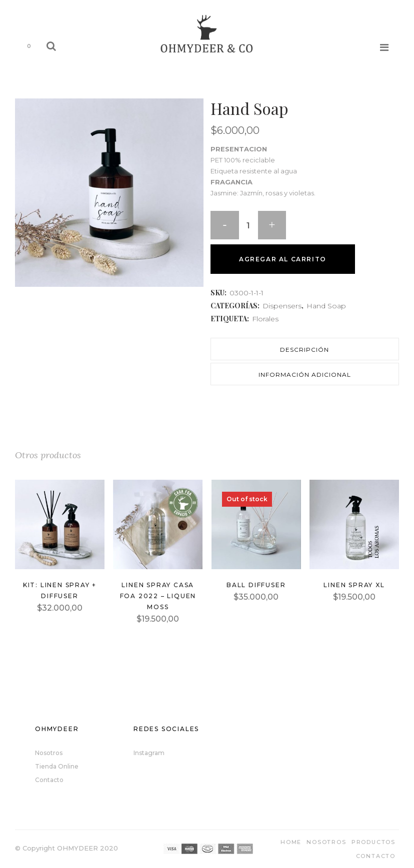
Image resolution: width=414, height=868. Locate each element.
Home (291, 842)
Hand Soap (326, 306)
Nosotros (49, 753)
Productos (373, 842)
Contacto (49, 780)
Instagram (149, 753)
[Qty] (249, 227)
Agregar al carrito (283, 259)
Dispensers (282, 306)
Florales (265, 319)
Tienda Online (57, 766)
